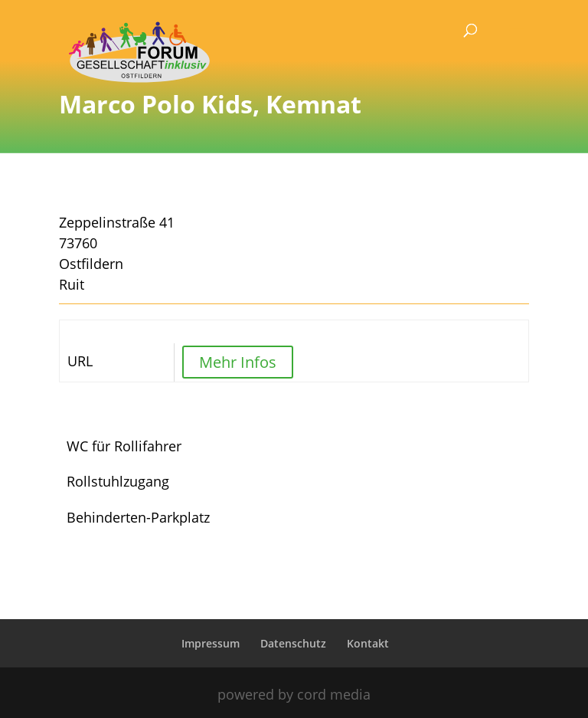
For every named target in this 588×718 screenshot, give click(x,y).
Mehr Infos (238, 362)
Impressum (211, 643)
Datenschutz (293, 643)
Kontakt (368, 643)
